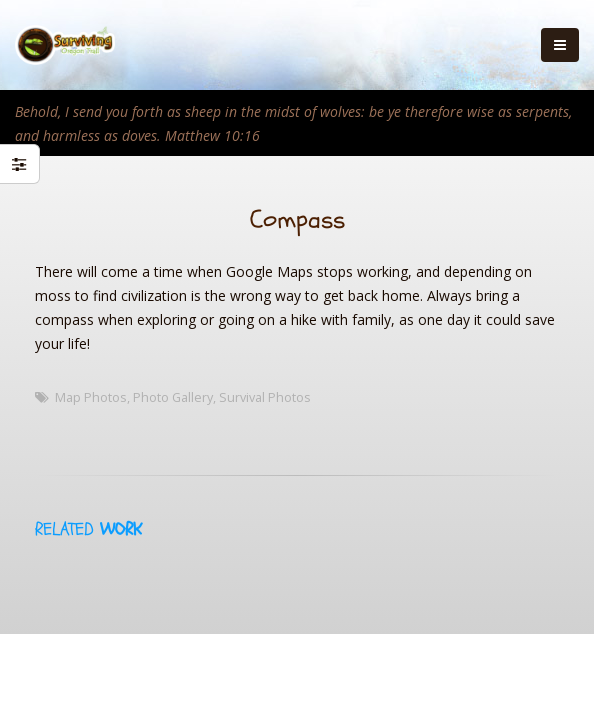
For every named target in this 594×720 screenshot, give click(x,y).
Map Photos (91, 397)
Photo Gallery (173, 397)
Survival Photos (265, 397)
